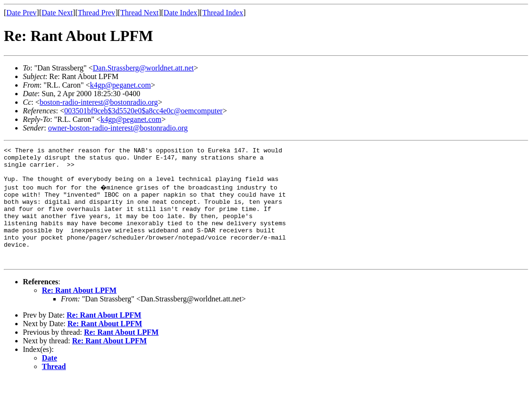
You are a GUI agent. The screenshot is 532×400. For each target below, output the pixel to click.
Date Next (57, 13)
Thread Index (223, 13)
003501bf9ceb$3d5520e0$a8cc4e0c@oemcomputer (143, 111)
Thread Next (139, 13)
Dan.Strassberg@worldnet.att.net (143, 68)
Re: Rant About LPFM (79, 312)
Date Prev (21, 13)
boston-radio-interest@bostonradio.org (99, 102)
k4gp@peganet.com (120, 85)
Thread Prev (96, 13)
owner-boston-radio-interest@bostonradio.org (118, 128)
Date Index (181, 13)
